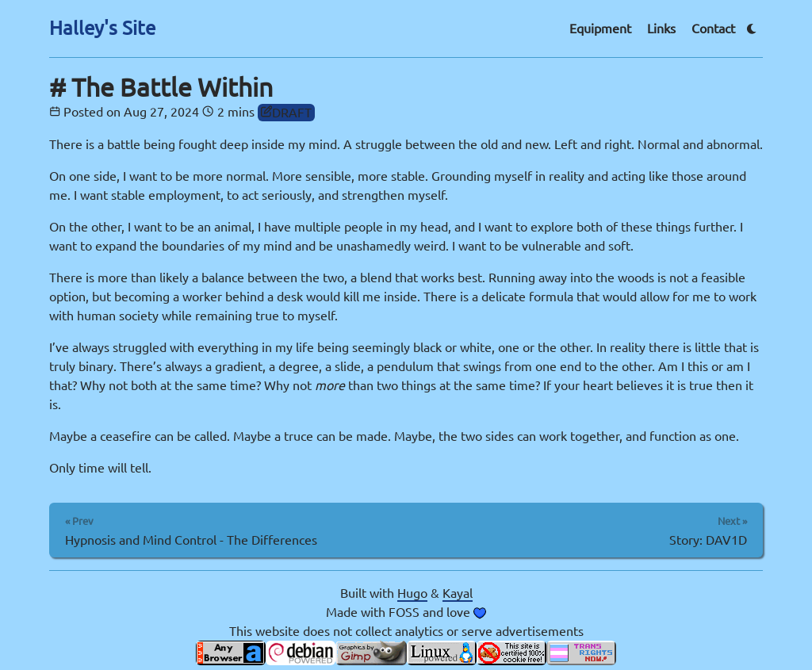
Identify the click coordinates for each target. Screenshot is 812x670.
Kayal (458, 593)
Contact (713, 29)
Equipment (600, 29)
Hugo (412, 593)
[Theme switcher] (752, 29)
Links (661, 29)
